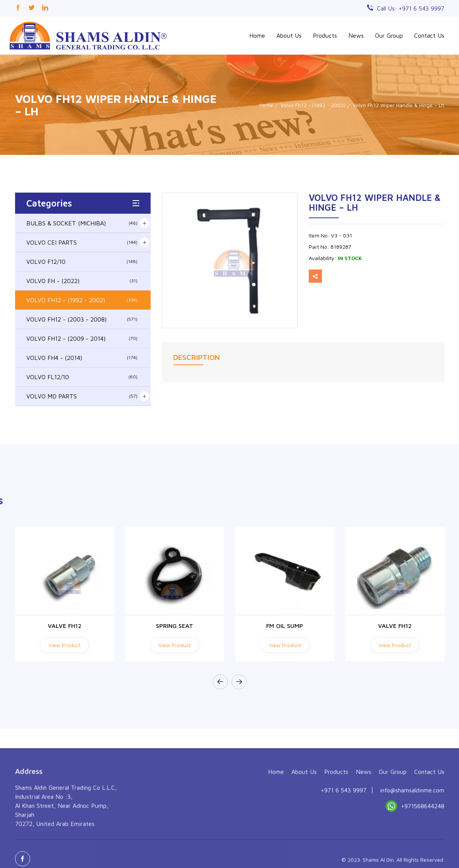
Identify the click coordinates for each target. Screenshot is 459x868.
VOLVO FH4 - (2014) (82, 358)
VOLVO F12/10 (82, 262)
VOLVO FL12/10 (82, 377)
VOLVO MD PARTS (82, 396)
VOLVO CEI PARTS (82, 242)
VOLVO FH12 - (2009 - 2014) (82, 338)
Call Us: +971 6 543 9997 (411, 8)
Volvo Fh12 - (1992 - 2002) (313, 105)
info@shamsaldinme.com (412, 844)
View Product (65, 645)
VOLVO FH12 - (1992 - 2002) (82, 300)
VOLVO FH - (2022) (82, 281)
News (356, 35)
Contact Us (429, 35)
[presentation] (220, 682)
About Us (289, 35)
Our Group (389, 35)
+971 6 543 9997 (344, 844)
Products (325, 35)
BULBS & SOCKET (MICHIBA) (82, 223)
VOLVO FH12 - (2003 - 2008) (82, 319)
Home (257, 35)
